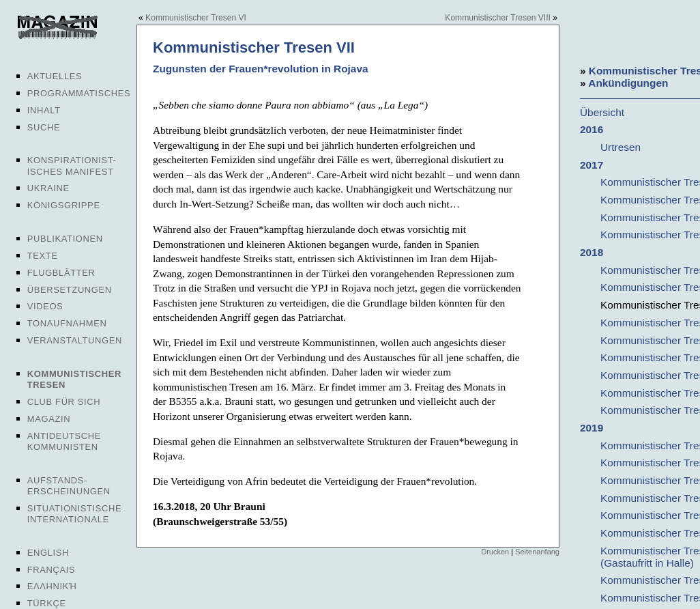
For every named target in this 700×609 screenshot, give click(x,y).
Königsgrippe (64, 205)
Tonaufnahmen (67, 323)
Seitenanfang (537, 552)
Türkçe (47, 603)
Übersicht (602, 112)
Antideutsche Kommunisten (64, 441)
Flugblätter (61, 273)
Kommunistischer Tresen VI (196, 18)
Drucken (495, 552)
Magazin (49, 419)
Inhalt (44, 110)
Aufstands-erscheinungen (69, 486)
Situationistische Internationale (75, 514)
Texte (43, 256)
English (48, 553)
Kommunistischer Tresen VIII (498, 18)
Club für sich (64, 402)
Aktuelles (55, 76)
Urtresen (621, 147)
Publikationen (65, 239)
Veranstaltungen (75, 340)
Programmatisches (79, 93)
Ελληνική (52, 586)
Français (52, 570)
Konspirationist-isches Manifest (72, 166)
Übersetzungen (70, 290)
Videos (45, 306)
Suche (44, 127)
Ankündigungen (628, 83)
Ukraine (48, 188)
